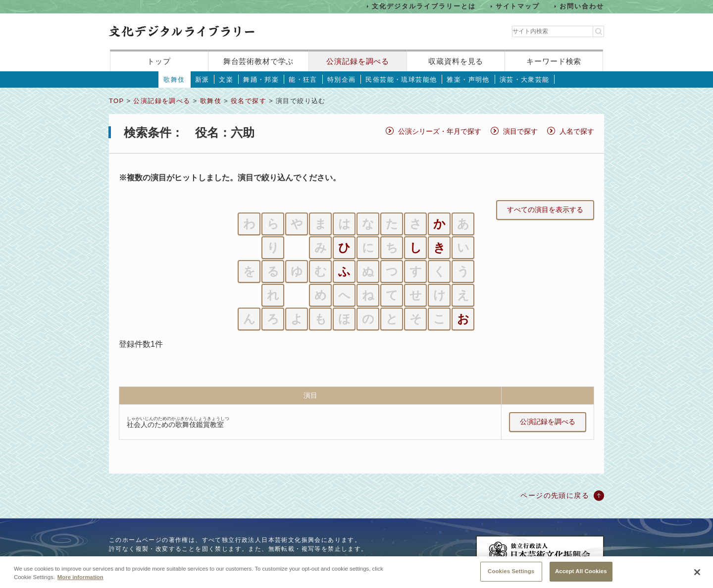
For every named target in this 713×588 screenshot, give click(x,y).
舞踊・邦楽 (261, 80)
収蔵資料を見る (456, 61)
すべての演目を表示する (545, 210)
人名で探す (577, 131)
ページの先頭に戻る (555, 495)
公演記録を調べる (358, 61)
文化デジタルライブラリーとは (424, 6)
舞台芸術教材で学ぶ (259, 61)
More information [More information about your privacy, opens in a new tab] (80, 584)
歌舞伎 (174, 80)
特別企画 (342, 80)
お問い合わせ (582, 6)
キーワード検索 (554, 61)
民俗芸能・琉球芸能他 (401, 80)
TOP (116, 101)
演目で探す (520, 131)
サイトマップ (518, 6)
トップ (159, 61)
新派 (202, 80)
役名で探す (249, 101)
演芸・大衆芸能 (525, 80)
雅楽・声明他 (468, 80)
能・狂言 (303, 80)
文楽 (226, 80)
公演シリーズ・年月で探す (440, 131)
